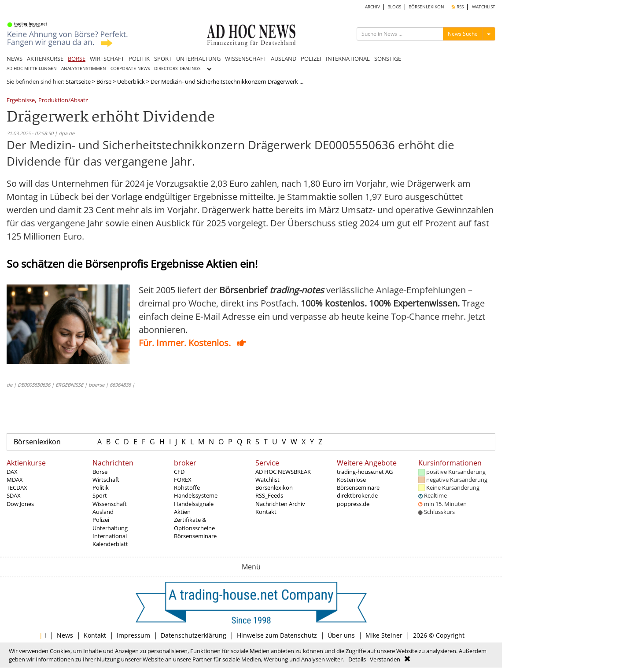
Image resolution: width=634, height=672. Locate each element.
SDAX (14, 495)
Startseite (78, 81)
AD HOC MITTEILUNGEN (32, 68)
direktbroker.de (357, 495)
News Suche (463, 34)
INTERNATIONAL (348, 59)
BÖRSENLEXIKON (426, 7)
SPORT (163, 59)
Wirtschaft (106, 480)
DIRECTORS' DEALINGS (177, 68)
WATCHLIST (484, 7)
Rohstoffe (187, 487)
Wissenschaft (110, 504)
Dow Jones (20, 504)
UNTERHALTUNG (198, 59)
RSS (458, 7)
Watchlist (267, 480)
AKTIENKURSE (45, 59)
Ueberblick (131, 81)
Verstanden (385, 659)
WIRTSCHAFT (107, 59)
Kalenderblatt (110, 544)
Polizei (101, 520)
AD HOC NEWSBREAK (283, 472)
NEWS (15, 59)
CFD (179, 472)
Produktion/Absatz (63, 101)
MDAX (15, 480)
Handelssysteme (196, 495)
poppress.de (353, 504)
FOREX (183, 480)
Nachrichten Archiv (280, 504)
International (110, 536)
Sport (100, 495)
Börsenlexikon (37, 442)
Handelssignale (194, 504)
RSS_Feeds (269, 495)
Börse (104, 81)
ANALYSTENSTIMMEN (84, 68)
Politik (101, 487)
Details (357, 659)
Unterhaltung (110, 528)
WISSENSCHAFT (246, 59)
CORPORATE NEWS (130, 68)
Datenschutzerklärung (194, 635)
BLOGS (394, 7)
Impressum (133, 635)
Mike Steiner (384, 635)
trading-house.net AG (365, 472)
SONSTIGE (388, 59)
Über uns (341, 635)
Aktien (182, 512)
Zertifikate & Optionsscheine (194, 524)
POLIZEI (311, 59)
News (65, 635)
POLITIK (139, 59)
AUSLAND (284, 59)
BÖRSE (77, 59)
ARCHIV (372, 7)
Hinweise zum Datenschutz (277, 635)
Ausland (103, 512)
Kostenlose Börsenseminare (358, 484)
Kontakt (266, 512)
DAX (12, 472)
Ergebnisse (21, 101)
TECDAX (17, 487)
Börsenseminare (195, 536)
